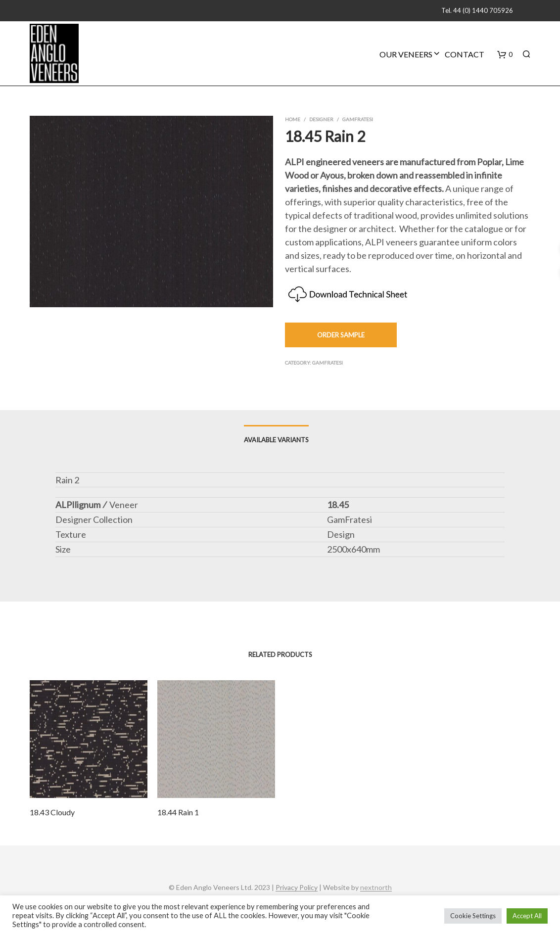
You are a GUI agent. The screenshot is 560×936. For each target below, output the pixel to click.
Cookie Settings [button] (473, 916)
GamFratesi (358, 119)
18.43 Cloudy (52, 812)
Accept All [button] (527, 916)
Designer (321, 119)
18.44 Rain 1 (178, 812)
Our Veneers (406, 54)
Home (293, 119)
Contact (465, 54)
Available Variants (276, 440)
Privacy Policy (297, 888)
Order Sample (341, 335)
